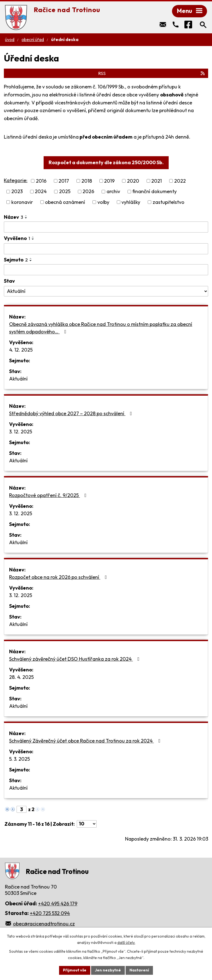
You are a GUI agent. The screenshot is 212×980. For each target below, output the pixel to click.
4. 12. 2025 (21, 350)
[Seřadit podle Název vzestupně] (26, 216)
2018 (87, 181)
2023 (17, 192)
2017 (64, 181)
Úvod (10, 40)
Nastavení (139, 970)
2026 (88, 192)
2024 (41, 192)
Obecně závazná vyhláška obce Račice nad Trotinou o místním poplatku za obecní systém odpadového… (101, 328)
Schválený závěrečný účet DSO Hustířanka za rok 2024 (75, 659)
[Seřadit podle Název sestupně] (26, 218)
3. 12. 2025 (21, 432)
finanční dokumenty (154, 192)
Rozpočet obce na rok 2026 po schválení (59, 577)
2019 (109, 181)
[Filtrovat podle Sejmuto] (106, 270)
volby (103, 202)
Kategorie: (16, 180)
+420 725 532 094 (50, 913)
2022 (180, 181)
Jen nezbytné (108, 970)
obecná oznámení (65, 202)
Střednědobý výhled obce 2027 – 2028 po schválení (72, 413)
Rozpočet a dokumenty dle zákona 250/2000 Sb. (106, 162)
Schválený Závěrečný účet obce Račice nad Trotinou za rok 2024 (86, 741)
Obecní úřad (33, 40)
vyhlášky (131, 202)
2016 (41, 181)
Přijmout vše (75, 970)
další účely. (126, 943)
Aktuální (18, 379)
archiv (113, 192)
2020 (133, 181)
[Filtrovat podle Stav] (106, 291)
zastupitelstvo (169, 202)
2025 (65, 192)
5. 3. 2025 (19, 759)
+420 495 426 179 (58, 904)
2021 (157, 181)
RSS (152, 73)
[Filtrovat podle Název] (106, 227)
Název (14, 217)
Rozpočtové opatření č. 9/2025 (49, 495)
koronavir (22, 202)
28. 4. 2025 (21, 677)
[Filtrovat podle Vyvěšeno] (106, 249)
